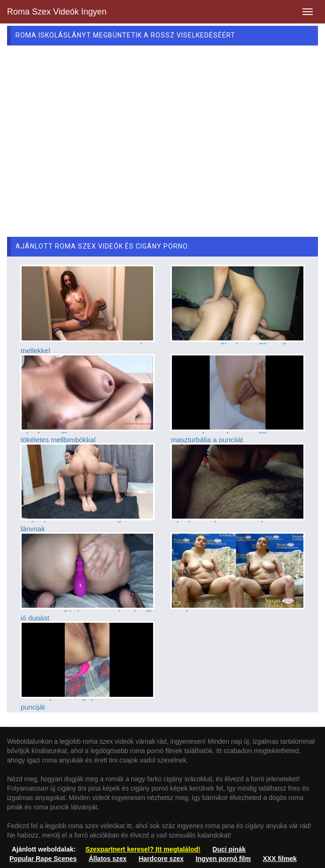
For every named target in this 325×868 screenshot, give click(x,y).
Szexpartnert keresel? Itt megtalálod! (143, 849)
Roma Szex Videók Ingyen (57, 12)
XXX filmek (280, 859)
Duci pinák (229, 849)
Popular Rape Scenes (43, 859)
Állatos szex (108, 859)
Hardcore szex (161, 859)
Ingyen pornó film (223, 859)
